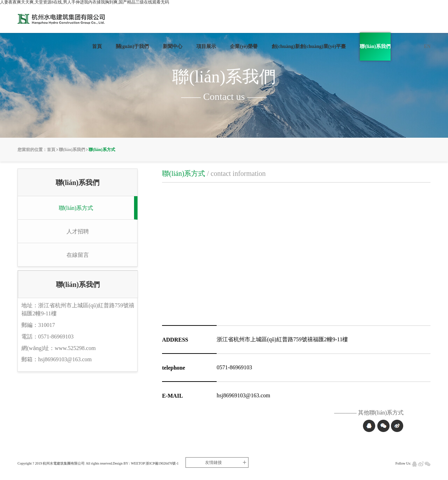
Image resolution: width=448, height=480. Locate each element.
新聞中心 (173, 46)
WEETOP (138, 463)
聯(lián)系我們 (375, 46)
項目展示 (206, 46)
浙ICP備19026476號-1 (162, 463)
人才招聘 (78, 231)
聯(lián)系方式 (102, 150)
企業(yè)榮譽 (244, 46)
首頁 (97, 46)
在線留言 (78, 255)
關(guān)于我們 (132, 46)
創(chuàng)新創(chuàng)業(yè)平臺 (309, 46)
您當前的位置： (32, 150)
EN (427, 46)
